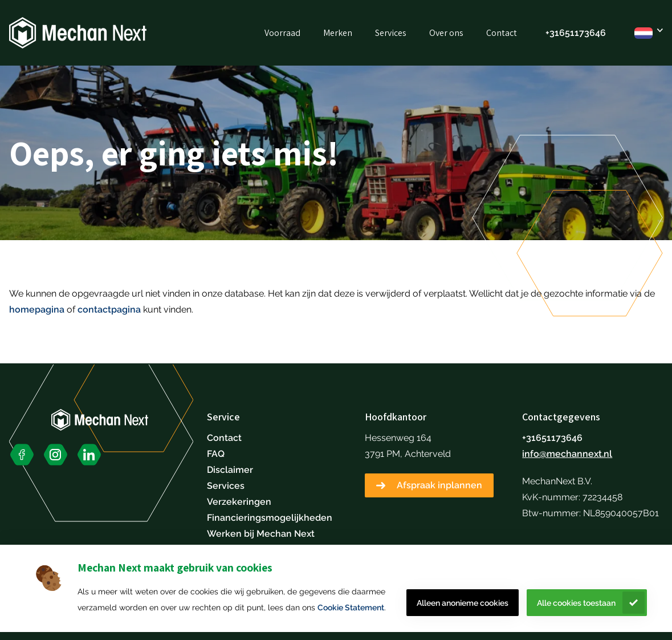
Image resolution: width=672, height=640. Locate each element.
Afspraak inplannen (439, 485)
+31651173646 (576, 33)
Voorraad (282, 33)
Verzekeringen (239, 502)
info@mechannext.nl (567, 454)
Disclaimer (230, 470)
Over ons (446, 33)
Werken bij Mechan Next (261, 534)
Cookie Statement (351, 607)
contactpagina (109, 309)
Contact (502, 33)
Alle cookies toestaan (576, 603)
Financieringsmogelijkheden (270, 518)
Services (391, 33)
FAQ (216, 454)
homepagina (37, 309)
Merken (338, 33)
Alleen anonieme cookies (463, 603)
